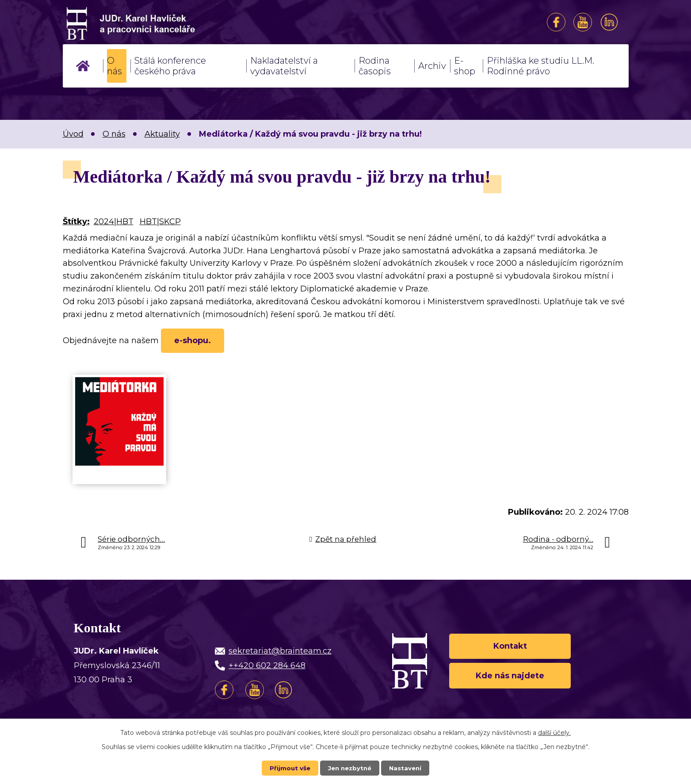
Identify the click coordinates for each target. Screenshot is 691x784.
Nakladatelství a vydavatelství (284, 66)
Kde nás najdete (510, 678)
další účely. (554, 732)
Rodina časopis (375, 66)
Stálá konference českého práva (170, 66)
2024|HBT (114, 222)
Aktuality (162, 134)
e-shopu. (195, 341)
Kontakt (510, 646)
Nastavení (407, 768)
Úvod (83, 66)
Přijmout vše (288, 768)
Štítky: (76, 222)
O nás (115, 66)
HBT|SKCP (160, 222)
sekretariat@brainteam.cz (280, 653)
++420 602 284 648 (267, 667)
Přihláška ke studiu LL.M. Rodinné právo (540, 66)
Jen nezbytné (349, 768)
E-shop (465, 66)
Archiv (432, 66)
